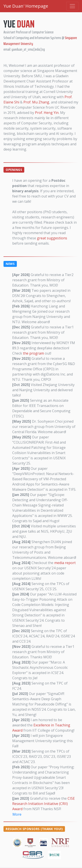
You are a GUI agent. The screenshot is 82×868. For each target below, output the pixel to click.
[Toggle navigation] (72, 6)
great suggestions (52, 238)
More (17, 814)
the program (33, 353)
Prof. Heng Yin (47, 113)
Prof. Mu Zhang (36, 102)
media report (65, 563)
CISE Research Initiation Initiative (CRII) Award (44, 804)
